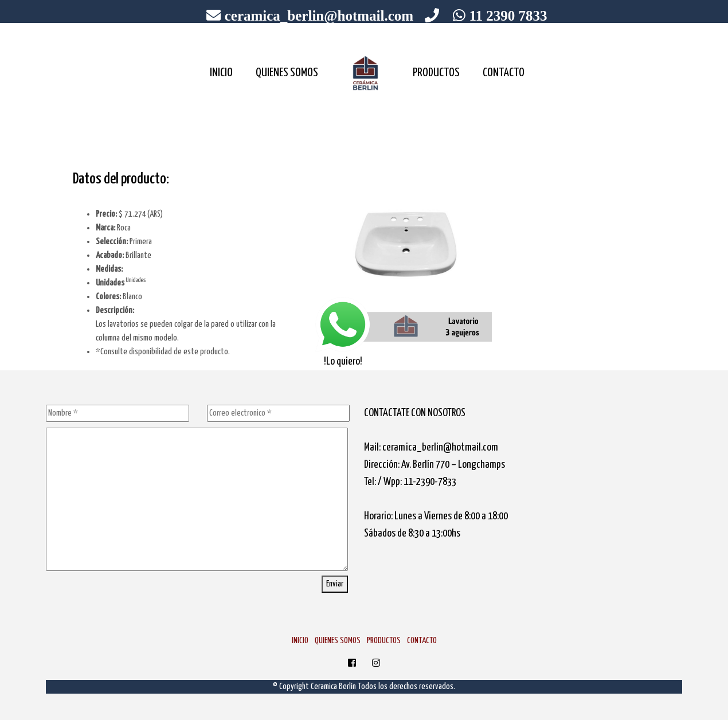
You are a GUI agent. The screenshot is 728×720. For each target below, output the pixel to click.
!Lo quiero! (343, 331)
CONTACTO (504, 73)
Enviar (335, 584)
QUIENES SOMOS (287, 73)
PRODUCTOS (436, 73)
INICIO (221, 73)
